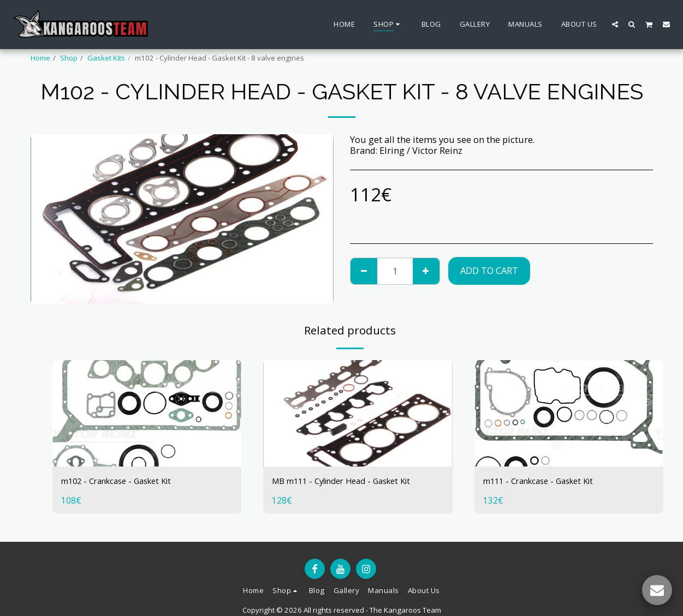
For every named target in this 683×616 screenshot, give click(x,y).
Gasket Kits (106, 58)
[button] (615, 24)
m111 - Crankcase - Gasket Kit (545, 482)
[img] (147, 413)
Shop (69, 58)
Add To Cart (489, 270)
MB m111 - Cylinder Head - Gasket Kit (350, 482)
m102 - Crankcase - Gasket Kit (123, 482)
